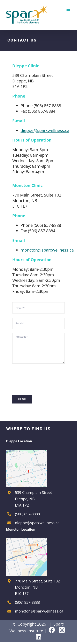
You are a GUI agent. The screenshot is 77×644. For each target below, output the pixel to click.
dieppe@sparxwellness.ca (45, 130)
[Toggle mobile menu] (69, 9)
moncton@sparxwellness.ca (47, 250)
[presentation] (44, 376)
